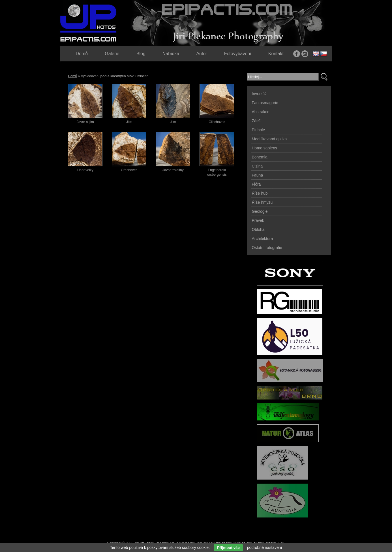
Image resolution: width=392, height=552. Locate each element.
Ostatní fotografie (267, 248)
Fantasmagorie (265, 103)
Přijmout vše (228, 548)
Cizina (257, 166)
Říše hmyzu (262, 202)
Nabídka (171, 54)
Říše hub (260, 193)
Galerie (112, 54)
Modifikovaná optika (269, 139)
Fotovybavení (238, 54)
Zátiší (257, 121)
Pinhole (259, 130)
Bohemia (260, 157)
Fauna (258, 175)
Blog (141, 54)
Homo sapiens (265, 148)
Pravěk (258, 220)
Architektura (263, 239)
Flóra (256, 184)
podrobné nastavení (265, 547)
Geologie (260, 211)
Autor (202, 54)
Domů (72, 76)
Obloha (258, 229)
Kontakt (276, 54)
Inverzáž (259, 94)
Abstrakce (261, 112)
